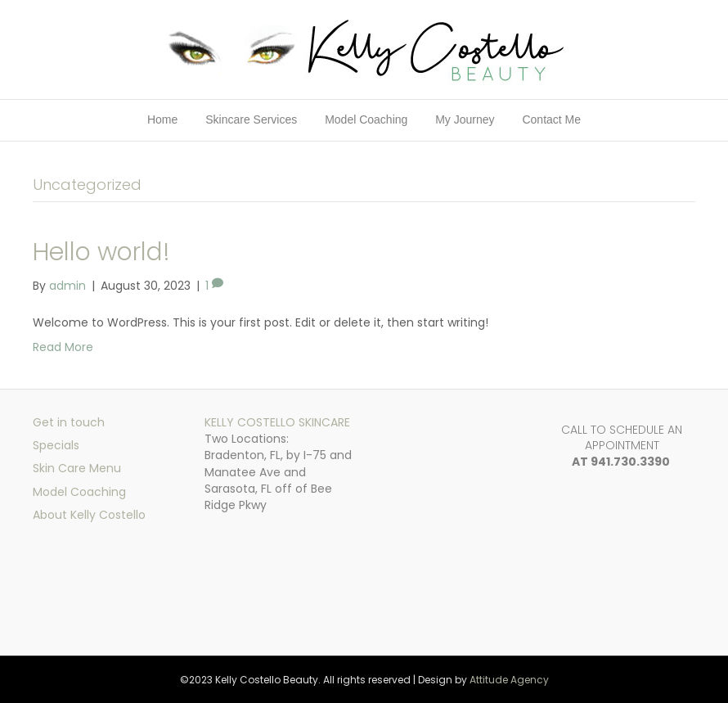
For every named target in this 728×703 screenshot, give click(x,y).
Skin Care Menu (77, 468)
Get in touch (69, 422)
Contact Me (551, 119)
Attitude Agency (509, 680)
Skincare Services (251, 119)
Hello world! (101, 252)
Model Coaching (366, 119)
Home (162, 119)
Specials (56, 445)
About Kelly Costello (89, 515)
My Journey (465, 119)
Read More (63, 347)
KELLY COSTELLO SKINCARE (277, 422)
